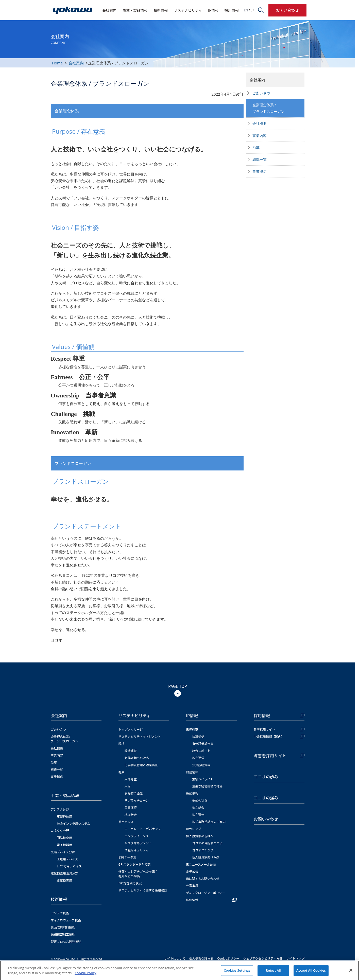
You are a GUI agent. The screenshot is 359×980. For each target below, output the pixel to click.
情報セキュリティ (137, 850)
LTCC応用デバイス (69, 866)
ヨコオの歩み (266, 777)
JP (252, 10)
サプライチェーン (137, 800)
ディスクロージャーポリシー (206, 893)
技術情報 (161, 10)
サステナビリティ (188, 10)
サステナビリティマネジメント (140, 736)
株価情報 (211, 900)
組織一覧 (260, 159)
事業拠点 (260, 171)
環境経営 (131, 751)
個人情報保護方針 (201, 958)
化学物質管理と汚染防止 (141, 765)
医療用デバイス (67, 859)
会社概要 (260, 123)
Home (57, 63)
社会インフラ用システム (73, 823)
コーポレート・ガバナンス (143, 829)
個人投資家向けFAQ (206, 857)
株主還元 (198, 815)
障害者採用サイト (279, 756)
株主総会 (198, 807)
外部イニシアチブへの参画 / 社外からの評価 (138, 874)
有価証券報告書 (203, 743)
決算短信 (198, 736)
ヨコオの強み (266, 798)
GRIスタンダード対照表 (135, 864)
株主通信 (198, 758)
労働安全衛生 (134, 793)
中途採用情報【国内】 (279, 736)
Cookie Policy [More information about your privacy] (86, 977)
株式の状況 (200, 800)
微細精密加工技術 (63, 934)
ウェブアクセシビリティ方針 (263, 958)
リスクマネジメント (138, 843)
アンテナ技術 (60, 913)
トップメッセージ (131, 729)
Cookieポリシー (228, 958)
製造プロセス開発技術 (66, 941)
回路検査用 (64, 838)
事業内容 (260, 136)
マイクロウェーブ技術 (66, 920)
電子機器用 (64, 845)
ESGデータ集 (127, 857)
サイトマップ (295, 958)
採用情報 (232, 10)
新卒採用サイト (279, 729)
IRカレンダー (195, 829)
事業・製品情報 (135, 10)
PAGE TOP (178, 686)
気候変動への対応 (137, 758)
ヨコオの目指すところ (207, 843)
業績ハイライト (203, 779)
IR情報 (213, 10)
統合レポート (201, 751)
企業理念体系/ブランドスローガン (64, 739)
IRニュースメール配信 (201, 864)
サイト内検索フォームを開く (261, 10)
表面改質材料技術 (63, 927)
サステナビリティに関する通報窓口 (143, 890)
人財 (128, 786)
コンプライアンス (137, 836)
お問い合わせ (287, 10)
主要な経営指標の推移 (207, 786)
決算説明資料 (201, 765)
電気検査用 (64, 880)
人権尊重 (131, 779)
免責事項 (192, 886)
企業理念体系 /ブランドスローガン (268, 108)
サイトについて (175, 958)
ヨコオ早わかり (203, 850)
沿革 (256, 147)
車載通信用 (64, 816)
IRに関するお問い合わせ (203, 878)
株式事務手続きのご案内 (209, 822)
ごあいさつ (261, 93)
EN (246, 10)
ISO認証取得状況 (130, 883)
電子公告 (192, 871)
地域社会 (131, 815)
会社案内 (109, 10)
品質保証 (131, 807)
